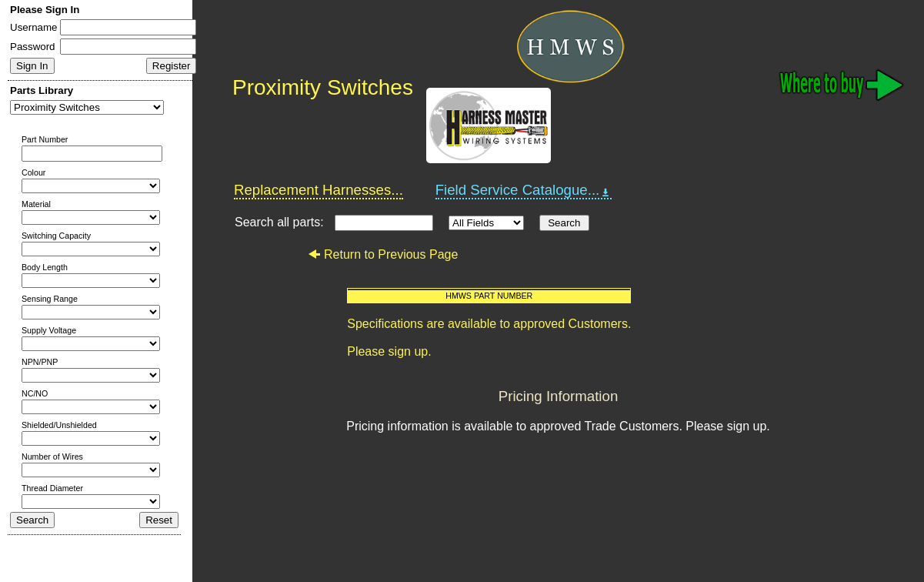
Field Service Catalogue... (524, 190)
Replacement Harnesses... (319, 190)
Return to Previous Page (383, 254)
